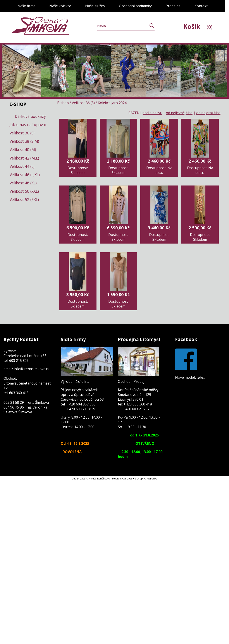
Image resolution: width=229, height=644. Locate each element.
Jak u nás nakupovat (28, 125)
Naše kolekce (60, 6)
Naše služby (95, 6)
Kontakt (201, 6)
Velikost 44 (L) (22, 166)
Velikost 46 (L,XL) (25, 175)
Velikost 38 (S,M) (24, 141)
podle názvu (152, 113)
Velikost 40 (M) (23, 149)
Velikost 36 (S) (22, 133)
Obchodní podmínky (135, 6)
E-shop (63, 103)
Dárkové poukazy (30, 116)
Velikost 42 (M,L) (24, 158)
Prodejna (173, 6)
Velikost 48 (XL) (23, 183)
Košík (198, 26)
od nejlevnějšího (179, 113)
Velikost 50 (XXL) (24, 191)
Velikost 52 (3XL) (24, 199)
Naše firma (26, 6)
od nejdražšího (208, 113)
